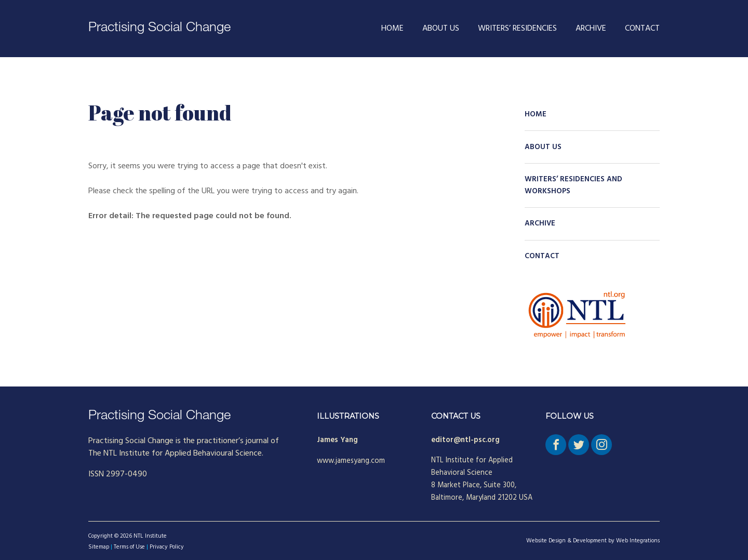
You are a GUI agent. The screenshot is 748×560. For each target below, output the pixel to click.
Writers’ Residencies (517, 29)
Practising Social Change (159, 28)
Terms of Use (129, 547)
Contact (642, 29)
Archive (591, 29)
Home (392, 29)
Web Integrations (638, 541)
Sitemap (99, 547)
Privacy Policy (167, 547)
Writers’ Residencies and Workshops (573, 185)
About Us (441, 29)
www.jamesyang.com (351, 461)
